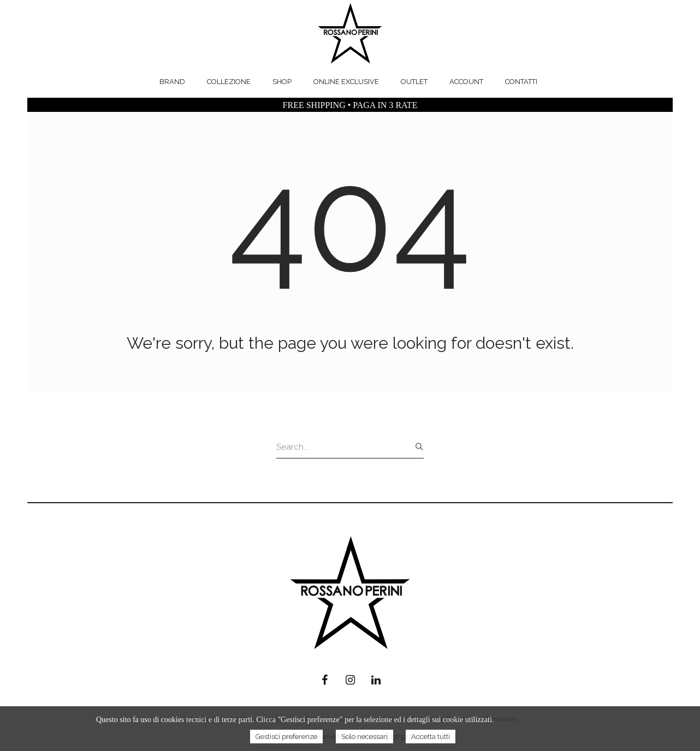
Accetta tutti (431, 737)
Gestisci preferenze (286, 737)
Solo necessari (364, 737)
